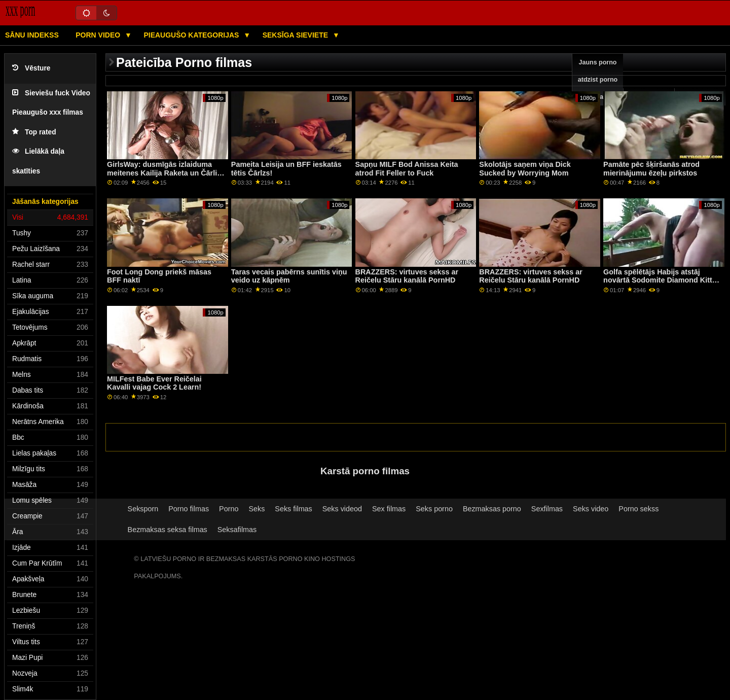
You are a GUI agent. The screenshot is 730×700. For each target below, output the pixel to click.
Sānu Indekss (32, 35)
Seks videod (342, 509)
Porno (229, 509)
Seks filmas (293, 509)
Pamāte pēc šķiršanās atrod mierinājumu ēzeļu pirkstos (651, 169)
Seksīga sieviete (296, 35)
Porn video (99, 35)
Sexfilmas (547, 509)
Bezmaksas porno (492, 509)
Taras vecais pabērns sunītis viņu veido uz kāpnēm (289, 276)
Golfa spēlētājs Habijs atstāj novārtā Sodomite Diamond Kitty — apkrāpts (660, 280)
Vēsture (31, 68)
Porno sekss (638, 509)
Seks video (591, 509)
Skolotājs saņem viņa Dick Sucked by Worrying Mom (525, 169)
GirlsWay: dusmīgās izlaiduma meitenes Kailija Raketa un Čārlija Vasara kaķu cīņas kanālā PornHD (165, 173)
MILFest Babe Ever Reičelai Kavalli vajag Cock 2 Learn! (154, 383)
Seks (257, 509)
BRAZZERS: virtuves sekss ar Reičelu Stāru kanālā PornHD (407, 276)
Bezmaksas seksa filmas (168, 530)
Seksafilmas (237, 530)
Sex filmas (389, 509)
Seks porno (434, 509)
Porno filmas (189, 509)
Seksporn (143, 509)
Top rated (34, 132)
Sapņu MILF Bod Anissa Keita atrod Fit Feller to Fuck (407, 169)
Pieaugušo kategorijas (192, 35)
